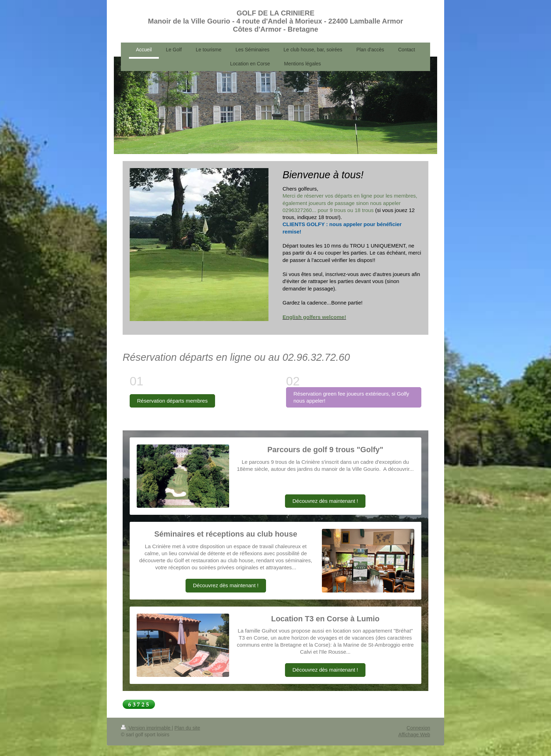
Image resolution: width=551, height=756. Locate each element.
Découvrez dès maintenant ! (325, 501)
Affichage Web (414, 735)
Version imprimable (146, 728)
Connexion (418, 728)
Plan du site (187, 728)
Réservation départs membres (172, 401)
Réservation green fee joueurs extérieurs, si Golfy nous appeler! (351, 397)
